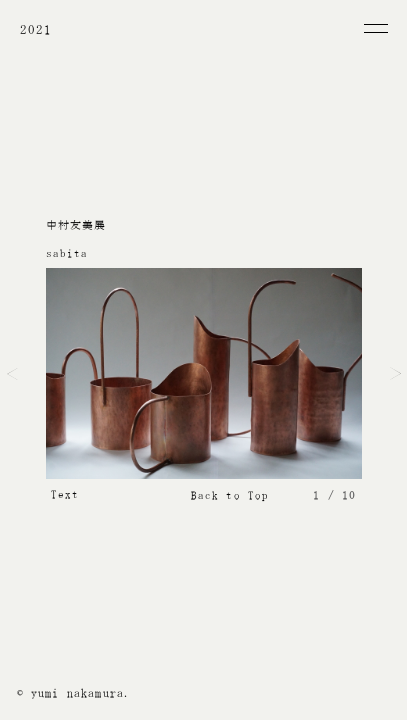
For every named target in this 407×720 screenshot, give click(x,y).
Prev (12, 374)
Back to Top (230, 495)
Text (65, 494)
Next (395, 374)
